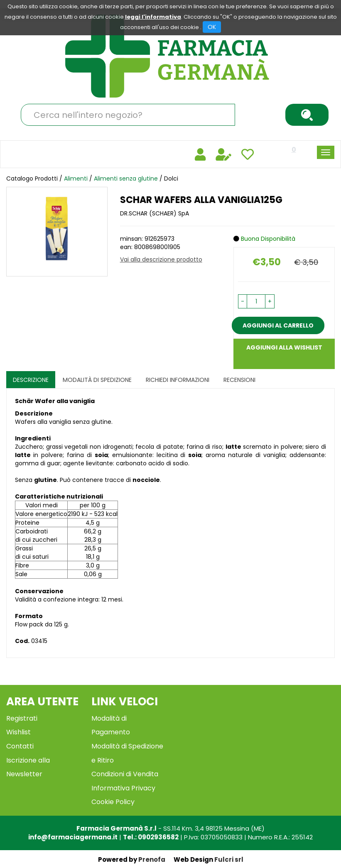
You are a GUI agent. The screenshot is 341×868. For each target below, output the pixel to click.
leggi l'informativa (153, 17)
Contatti (20, 746)
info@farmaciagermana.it (73, 837)
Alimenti (76, 178)
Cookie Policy (113, 802)
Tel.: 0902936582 (151, 837)
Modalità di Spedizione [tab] (97, 380)
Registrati (22, 718)
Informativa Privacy (123, 788)
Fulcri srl (229, 859)
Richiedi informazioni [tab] (178, 380)
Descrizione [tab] (31, 380)
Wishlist (18, 732)
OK (212, 27)
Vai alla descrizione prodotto (161, 259)
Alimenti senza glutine (126, 178)
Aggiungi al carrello (278, 325)
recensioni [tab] (239, 380)
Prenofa (152, 859)
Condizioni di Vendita (125, 774)
